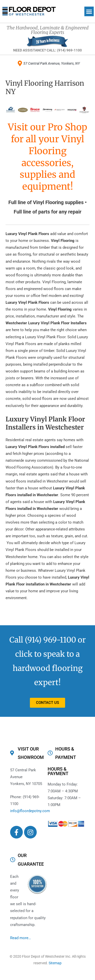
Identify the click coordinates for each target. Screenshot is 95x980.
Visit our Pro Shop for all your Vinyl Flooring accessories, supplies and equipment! (48, 157)
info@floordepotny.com (30, 811)
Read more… (21, 938)
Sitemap (55, 963)
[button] (89, 11)
